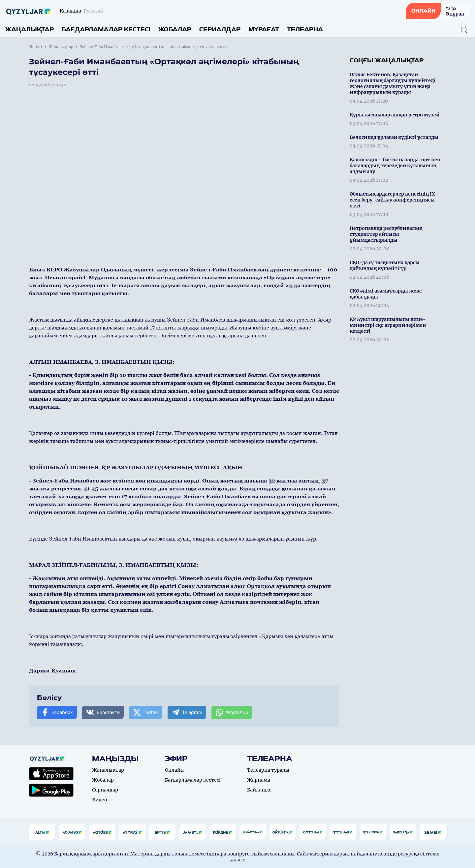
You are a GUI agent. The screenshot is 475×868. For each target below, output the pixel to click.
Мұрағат (264, 30)
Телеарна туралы (268, 770)
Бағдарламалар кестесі (106, 30)
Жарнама (259, 780)
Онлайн (174, 770)
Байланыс (259, 790)
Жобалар (175, 30)
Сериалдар (220, 30)
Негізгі (36, 47)
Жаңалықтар (30, 30)
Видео (100, 800)
